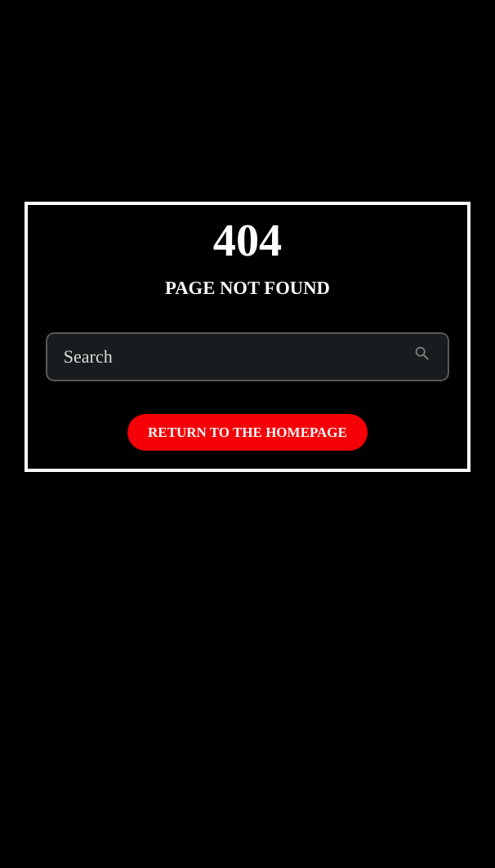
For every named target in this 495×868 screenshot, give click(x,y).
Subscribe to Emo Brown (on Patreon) (312, 31)
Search (88, 357)
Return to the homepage (247, 432)
